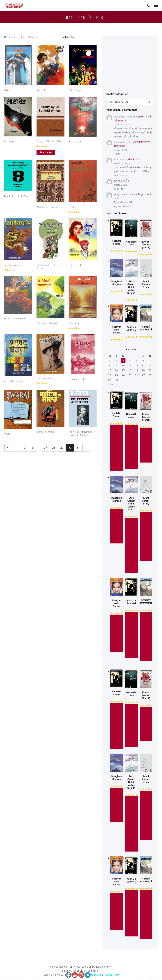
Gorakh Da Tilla (75, 265)
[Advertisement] (130, 67)
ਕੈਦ (127, 181)
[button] (156, 5)
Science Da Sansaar (45, 432)
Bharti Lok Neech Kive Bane (16, 196)
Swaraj (7, 434)
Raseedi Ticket (43, 90)
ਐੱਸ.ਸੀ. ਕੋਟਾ (134, 160)
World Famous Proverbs (48, 207)
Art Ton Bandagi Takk (14, 381)
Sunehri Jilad (74, 207)
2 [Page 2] (24, 448)
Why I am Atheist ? (45, 379)
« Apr (110, 385)
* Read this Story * (117, 448)
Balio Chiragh (75, 142)
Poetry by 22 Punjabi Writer (49, 141)
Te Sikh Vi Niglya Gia (13, 265)
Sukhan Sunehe (76, 323)
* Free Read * (146, 446)
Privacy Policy (112, 975)
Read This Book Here (146, 637)
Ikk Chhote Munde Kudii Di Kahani (48, 267)
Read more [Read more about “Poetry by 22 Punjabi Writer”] (46, 152)
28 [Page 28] (54, 448)
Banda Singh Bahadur (79, 379)
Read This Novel (117, 634)
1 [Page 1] (16, 448)
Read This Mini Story (146, 537)
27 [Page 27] (45, 448)
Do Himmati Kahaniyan (47, 323)
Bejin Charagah (76, 90)
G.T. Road (8, 142)
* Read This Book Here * (131, 546)
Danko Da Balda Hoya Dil (15, 319)
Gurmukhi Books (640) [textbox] (128, 102)
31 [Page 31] (78, 448)
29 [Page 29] (62, 448)
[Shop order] (79, 37)
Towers (7, 90)
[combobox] (130, 102)
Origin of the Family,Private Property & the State (81, 433)
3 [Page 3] (33, 448)
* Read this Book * (131, 447)
